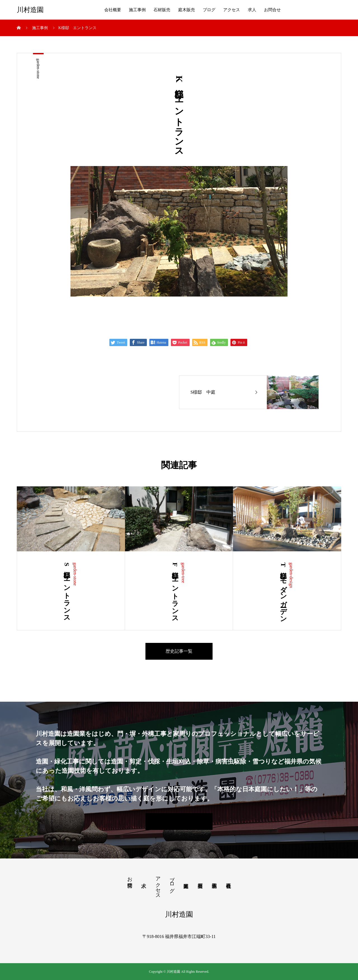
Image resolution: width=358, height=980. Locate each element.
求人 (252, 10)
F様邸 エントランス (175, 591)
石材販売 (162, 10)
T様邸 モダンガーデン (283, 591)
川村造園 (30, 10)
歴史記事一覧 (179, 651)
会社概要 (113, 10)
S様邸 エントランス (67, 590)
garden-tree (183, 573)
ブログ (209, 10)
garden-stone (38, 69)
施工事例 (137, 10)
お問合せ (272, 10)
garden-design (291, 575)
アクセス (232, 10)
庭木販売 (187, 10)
